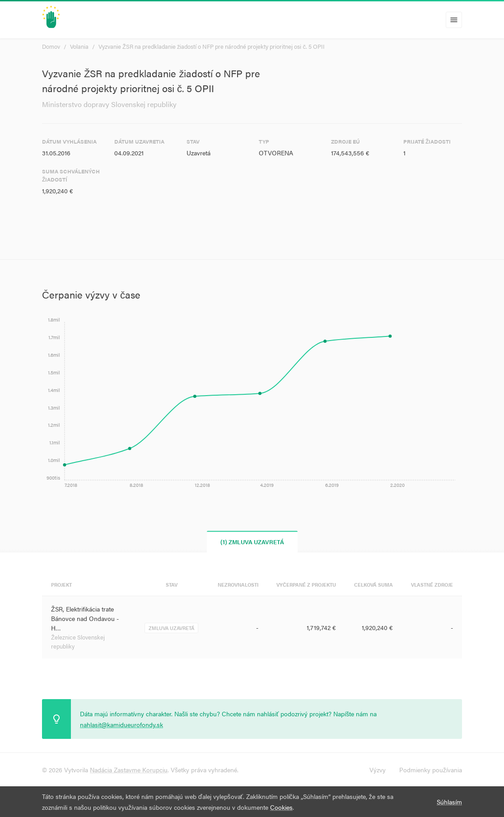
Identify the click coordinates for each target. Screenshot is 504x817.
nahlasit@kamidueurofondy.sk (121, 724)
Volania (79, 46)
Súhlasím (449, 802)
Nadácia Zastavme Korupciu (129, 770)
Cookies (281, 807)
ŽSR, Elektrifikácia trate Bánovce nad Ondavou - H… (85, 618)
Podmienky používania (431, 770)
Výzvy (378, 770)
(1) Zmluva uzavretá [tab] (252, 542)
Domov (51, 46)
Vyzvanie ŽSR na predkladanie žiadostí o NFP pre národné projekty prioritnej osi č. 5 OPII (212, 46)
